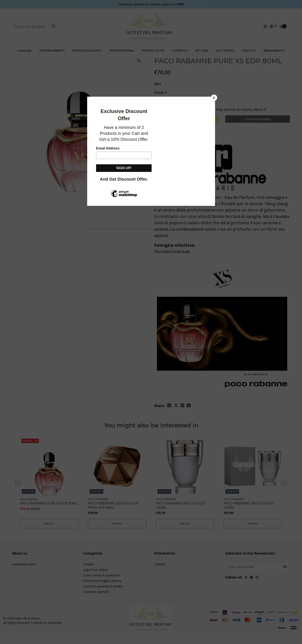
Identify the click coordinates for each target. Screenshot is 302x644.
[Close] (214, 98)
